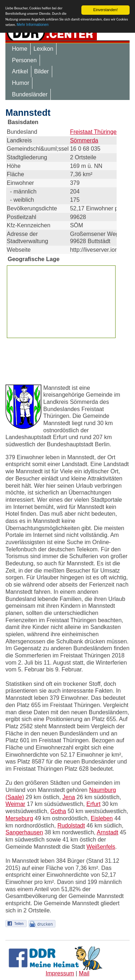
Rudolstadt (71, 825)
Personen (24, 60)
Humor (21, 83)
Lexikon (43, 49)
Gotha (58, 811)
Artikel (20, 71)
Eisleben (102, 818)
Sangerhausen (24, 832)
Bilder (42, 71)
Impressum (60, 973)
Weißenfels (101, 847)
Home (20, 49)
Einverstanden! (105, 10)
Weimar (15, 804)
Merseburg (19, 818)
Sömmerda (84, 140)
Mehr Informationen (33, 25)
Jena (69, 797)
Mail (84, 973)
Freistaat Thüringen (95, 132)
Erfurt (93, 804)
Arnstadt (108, 832)
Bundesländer (30, 94)
